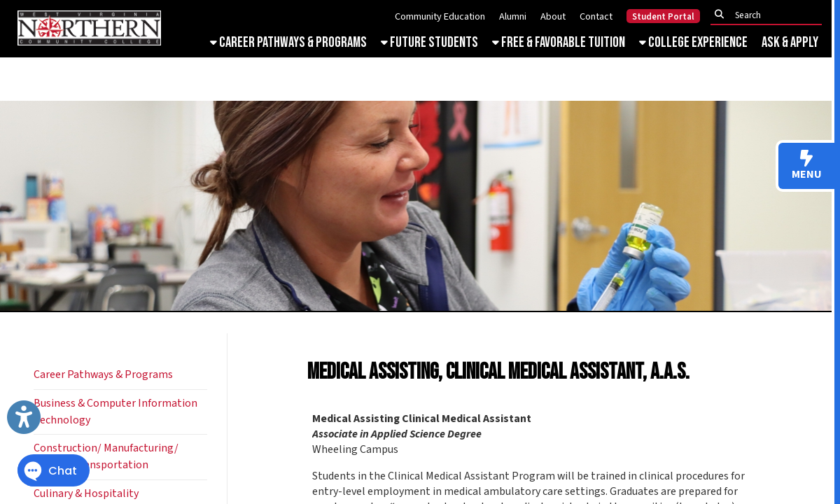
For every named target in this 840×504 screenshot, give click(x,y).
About (553, 16)
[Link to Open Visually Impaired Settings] (24, 417)
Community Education (440, 16)
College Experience (693, 42)
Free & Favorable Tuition (559, 42)
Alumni (513, 16)
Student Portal (663, 17)
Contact (596, 16)
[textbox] (770, 15)
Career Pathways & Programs (288, 42)
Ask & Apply (790, 42)
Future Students (429, 42)
